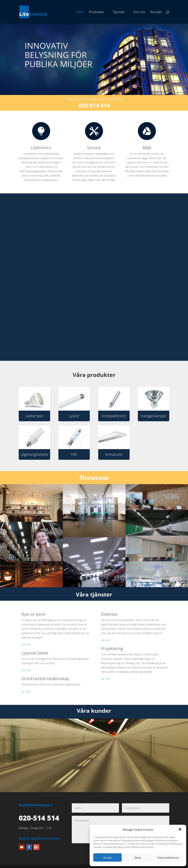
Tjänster (119, 12)
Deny (138, 858)
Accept (107, 858)
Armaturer (114, 454)
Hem (80, 12)
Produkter (96, 12)
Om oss (139, 12)
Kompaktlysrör (114, 416)
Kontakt (156, 12)
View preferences (168, 858)
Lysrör (74, 416)
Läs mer (26, 644)
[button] (180, 830)
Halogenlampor (154, 416)
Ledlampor (34, 416)
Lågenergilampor (35, 454)
